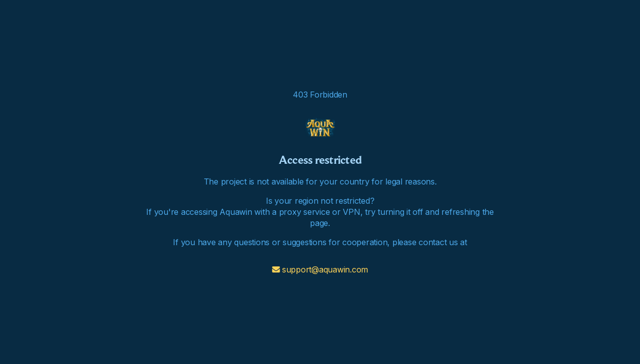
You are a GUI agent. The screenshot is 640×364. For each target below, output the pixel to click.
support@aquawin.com (320, 269)
